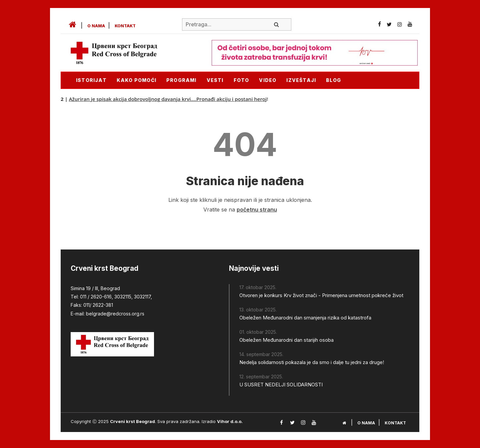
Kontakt (125, 26)
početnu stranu (257, 210)
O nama (96, 26)
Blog (333, 80)
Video (268, 80)
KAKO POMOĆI (136, 80)
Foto (241, 80)
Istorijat (91, 80)
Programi (181, 80)
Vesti (215, 80)
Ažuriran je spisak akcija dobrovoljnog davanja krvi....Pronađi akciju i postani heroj (169, 99)
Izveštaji (301, 80)
